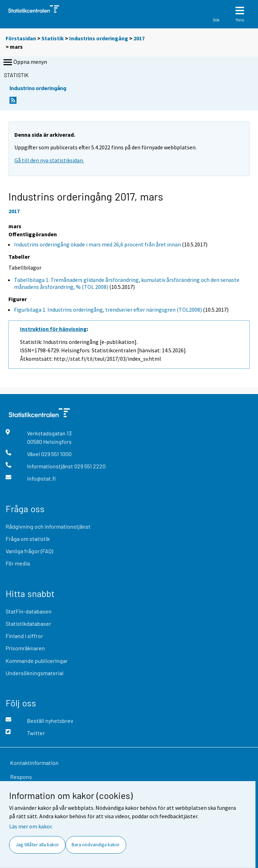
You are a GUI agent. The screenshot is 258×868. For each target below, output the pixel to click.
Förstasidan (21, 38)
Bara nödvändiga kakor (96, 845)
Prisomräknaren (25, 648)
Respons (21, 777)
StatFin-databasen (29, 611)
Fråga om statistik (28, 539)
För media (18, 563)
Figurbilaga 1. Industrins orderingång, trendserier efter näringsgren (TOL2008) (108, 310)
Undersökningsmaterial (35, 673)
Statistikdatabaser (28, 623)
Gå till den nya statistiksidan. (49, 160)
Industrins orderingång (99, 38)
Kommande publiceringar (37, 661)
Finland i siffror (24, 636)
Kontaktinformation (34, 763)
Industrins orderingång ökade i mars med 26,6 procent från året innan (97, 244)
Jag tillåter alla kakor (37, 845)
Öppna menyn (25, 62)
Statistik (53, 38)
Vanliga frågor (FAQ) (29, 551)
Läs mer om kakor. (31, 826)
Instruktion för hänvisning (53, 329)
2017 (139, 38)
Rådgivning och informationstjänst (48, 526)
